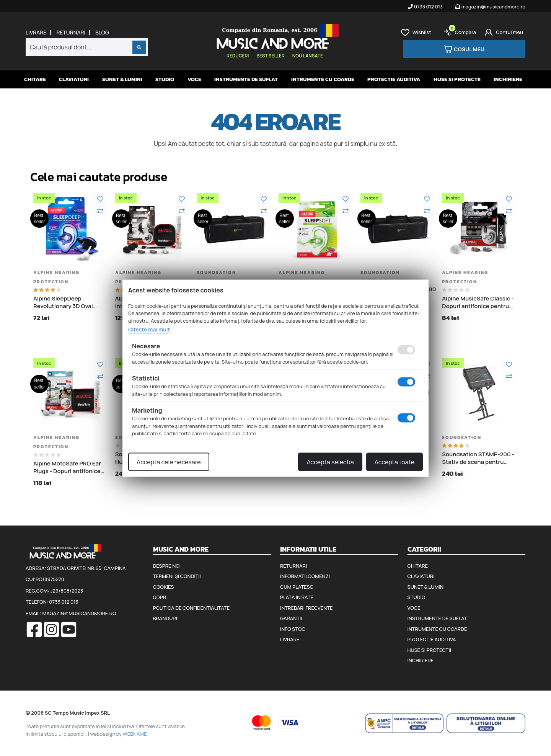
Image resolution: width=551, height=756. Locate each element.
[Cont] (504, 33)
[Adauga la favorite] (100, 199)
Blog (102, 33)
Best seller (270, 56)
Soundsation (216, 273)
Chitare (35, 79)
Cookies (164, 587)
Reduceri (238, 56)
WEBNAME (135, 734)
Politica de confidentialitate (192, 608)
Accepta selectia (330, 462)
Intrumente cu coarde (323, 79)
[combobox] (87, 47)
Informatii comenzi (305, 576)
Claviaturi (74, 79)
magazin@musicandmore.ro (490, 7)
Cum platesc (297, 587)
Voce (194, 79)
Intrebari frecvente (306, 608)
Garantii (291, 618)
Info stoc (293, 629)
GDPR (160, 597)
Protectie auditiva (394, 79)
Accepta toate (395, 462)
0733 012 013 (425, 7)
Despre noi (167, 566)
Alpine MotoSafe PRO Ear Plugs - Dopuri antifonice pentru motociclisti (67, 467)
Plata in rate (297, 597)
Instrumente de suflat (246, 79)
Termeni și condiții (177, 576)
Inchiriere (508, 79)
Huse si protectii (457, 79)
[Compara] (100, 211)
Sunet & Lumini (122, 79)
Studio (165, 79)
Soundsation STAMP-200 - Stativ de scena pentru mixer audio (478, 458)
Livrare (36, 33)
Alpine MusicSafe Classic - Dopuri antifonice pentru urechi (478, 302)
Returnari (71, 33)
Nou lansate (308, 56)
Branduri (165, 618)
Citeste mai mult (149, 329)
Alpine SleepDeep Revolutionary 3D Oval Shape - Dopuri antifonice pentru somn (68, 302)
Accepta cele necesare (169, 462)
